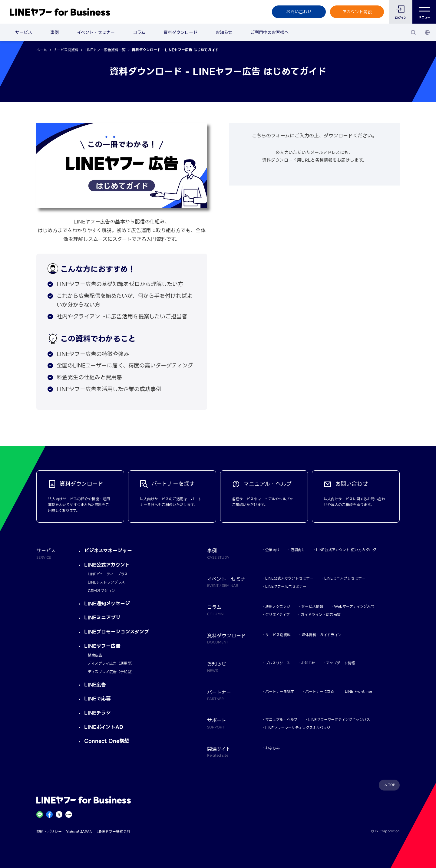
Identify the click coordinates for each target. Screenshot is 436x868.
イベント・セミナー (96, 32)
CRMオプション (101, 591)
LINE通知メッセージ (107, 604)
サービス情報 (312, 606)
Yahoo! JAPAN (79, 832)
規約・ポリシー (49, 832)
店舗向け (298, 550)
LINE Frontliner (359, 691)
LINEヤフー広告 (102, 646)
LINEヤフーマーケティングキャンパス (339, 720)
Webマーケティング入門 (354, 606)
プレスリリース (278, 663)
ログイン (401, 18)
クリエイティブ (277, 615)
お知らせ (224, 32)
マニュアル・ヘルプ (281, 720)
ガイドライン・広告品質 (321, 615)
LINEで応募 (97, 699)
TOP (392, 785)
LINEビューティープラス (108, 574)
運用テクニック (278, 606)
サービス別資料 (66, 50)
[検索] (413, 32)
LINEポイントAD (104, 727)
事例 (54, 32)
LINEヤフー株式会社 (114, 832)
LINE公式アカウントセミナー (289, 578)
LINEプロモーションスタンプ (117, 632)
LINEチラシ (97, 713)
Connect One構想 (107, 741)
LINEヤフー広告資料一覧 (105, 50)
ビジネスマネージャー (108, 551)
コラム (139, 32)
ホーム (42, 50)
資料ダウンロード (180, 32)
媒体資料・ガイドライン (322, 635)
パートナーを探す (280, 691)
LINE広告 (95, 685)
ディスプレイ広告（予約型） (111, 672)
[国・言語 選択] (427, 32)
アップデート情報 (340, 663)
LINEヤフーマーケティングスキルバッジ (298, 728)
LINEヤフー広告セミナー (286, 586)
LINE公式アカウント (107, 565)
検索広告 (95, 655)
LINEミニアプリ (102, 618)
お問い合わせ (299, 12)
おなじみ (272, 748)
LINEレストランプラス (106, 582)
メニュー (424, 12)
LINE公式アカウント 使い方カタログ (346, 550)
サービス (24, 32)
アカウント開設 (357, 12)
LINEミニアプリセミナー (345, 578)
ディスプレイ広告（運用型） (111, 663)
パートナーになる (320, 691)
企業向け (272, 550)
